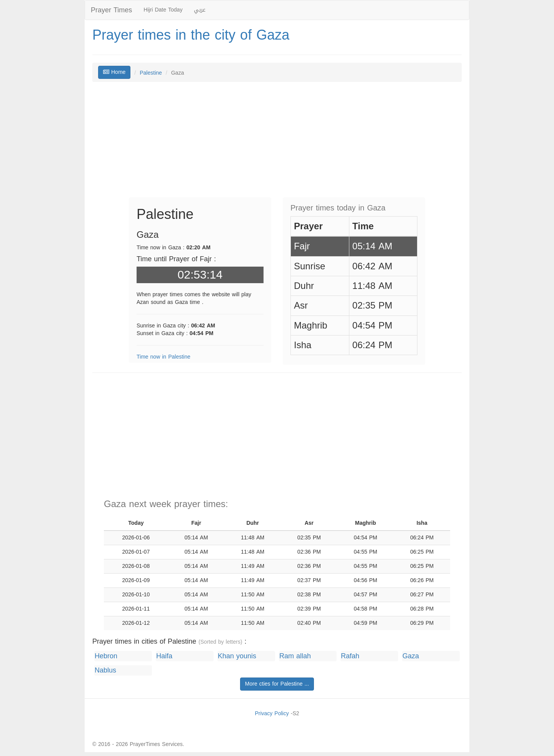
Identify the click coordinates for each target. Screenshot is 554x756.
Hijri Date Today (163, 10)
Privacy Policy (272, 713)
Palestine (151, 73)
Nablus (105, 670)
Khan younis (237, 656)
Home (114, 72)
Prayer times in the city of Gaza (191, 35)
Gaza (411, 656)
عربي (200, 10)
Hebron (106, 656)
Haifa (164, 656)
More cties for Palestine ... (277, 684)
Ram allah (295, 656)
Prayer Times (111, 10)
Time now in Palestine (164, 357)
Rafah (350, 656)
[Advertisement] (277, 144)
